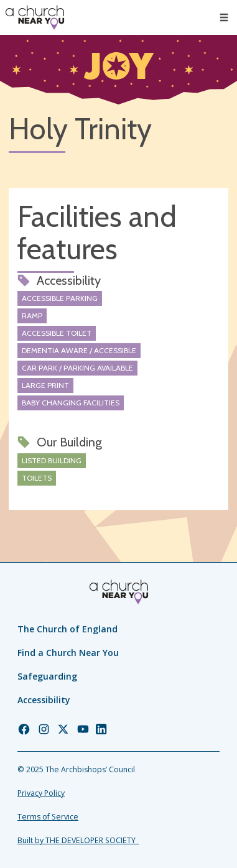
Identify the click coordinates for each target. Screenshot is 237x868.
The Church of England (67, 629)
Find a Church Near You (68, 653)
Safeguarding (47, 676)
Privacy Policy (41, 793)
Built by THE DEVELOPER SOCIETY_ (78, 840)
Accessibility (44, 700)
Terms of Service (48, 817)
